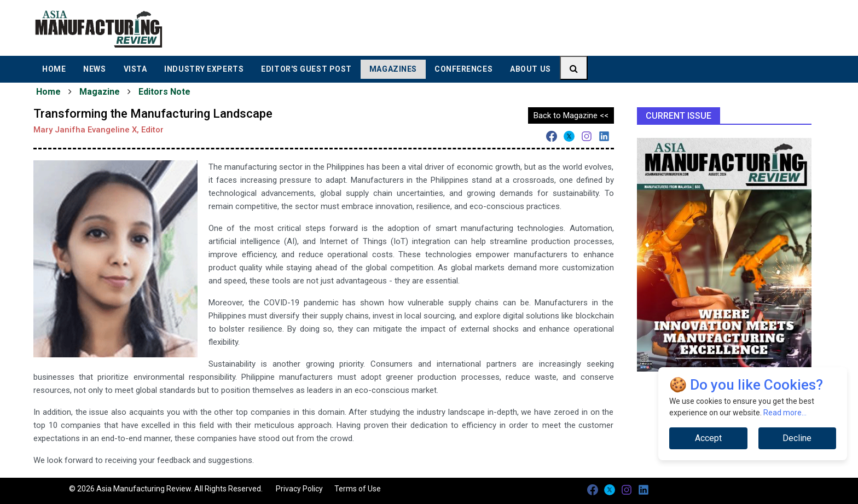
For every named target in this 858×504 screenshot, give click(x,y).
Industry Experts (204, 69)
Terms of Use (358, 489)
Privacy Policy (299, 489)
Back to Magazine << (571, 115)
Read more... (785, 413)
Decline (797, 438)
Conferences (463, 69)
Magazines (393, 69)
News (94, 69)
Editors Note (164, 92)
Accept (708, 438)
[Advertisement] (501, 27)
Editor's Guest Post (306, 69)
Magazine (100, 92)
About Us (530, 69)
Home (54, 69)
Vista (135, 69)
